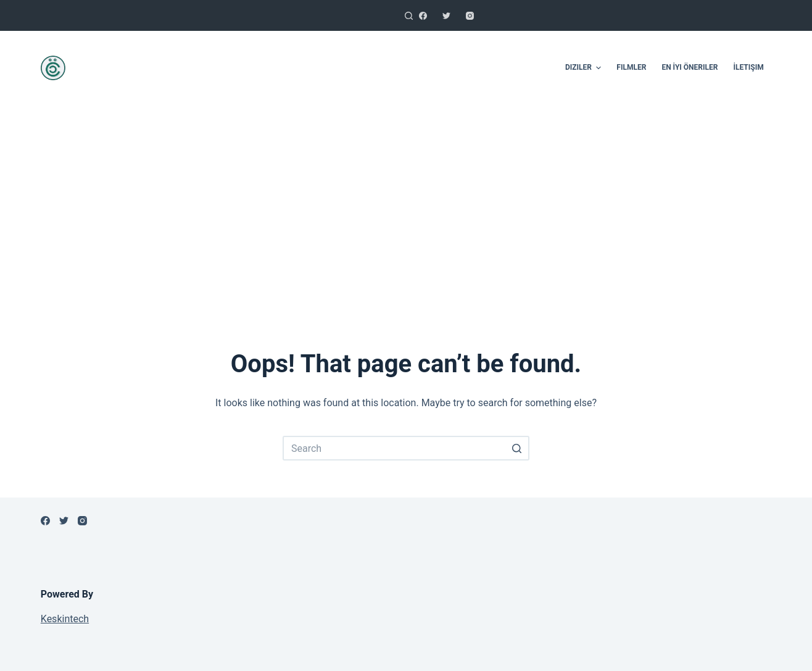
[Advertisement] (406, 210)
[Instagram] (470, 16)
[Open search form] (409, 16)
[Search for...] (406, 448)
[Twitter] (446, 16)
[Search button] (517, 448)
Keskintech (65, 619)
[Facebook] (423, 16)
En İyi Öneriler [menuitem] (690, 67)
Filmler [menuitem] (631, 67)
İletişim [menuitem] (748, 67)
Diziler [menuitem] (585, 68)
